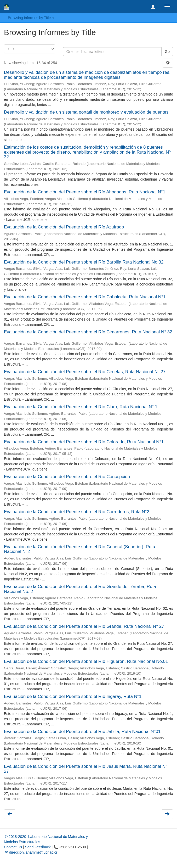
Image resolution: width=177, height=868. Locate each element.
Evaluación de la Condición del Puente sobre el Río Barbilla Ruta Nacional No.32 (84, 262)
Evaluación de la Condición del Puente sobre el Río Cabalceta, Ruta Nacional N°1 (85, 297)
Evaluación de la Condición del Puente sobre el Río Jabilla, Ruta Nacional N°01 (82, 732)
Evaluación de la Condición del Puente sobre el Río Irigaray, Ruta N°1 (73, 696)
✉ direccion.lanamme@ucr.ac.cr (31, 852)
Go (167, 52)
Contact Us (13, 847)
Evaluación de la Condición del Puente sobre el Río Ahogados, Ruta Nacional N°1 (85, 192)
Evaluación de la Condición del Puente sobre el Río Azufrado (64, 227)
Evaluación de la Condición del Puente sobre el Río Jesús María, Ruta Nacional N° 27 (86, 769)
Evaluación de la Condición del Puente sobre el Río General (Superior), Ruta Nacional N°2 (79, 549)
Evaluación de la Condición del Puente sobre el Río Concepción (67, 477)
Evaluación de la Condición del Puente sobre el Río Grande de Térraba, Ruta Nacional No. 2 (80, 589)
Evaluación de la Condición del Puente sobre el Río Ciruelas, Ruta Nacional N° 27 (85, 372)
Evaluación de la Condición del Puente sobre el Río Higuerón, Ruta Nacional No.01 (86, 661)
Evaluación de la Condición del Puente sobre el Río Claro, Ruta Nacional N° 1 (81, 407)
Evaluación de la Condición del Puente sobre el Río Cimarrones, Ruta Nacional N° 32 (88, 332)
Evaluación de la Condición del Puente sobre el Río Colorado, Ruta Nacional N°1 (84, 442)
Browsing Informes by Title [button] (31, 18)
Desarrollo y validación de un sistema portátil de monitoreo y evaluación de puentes (86, 112)
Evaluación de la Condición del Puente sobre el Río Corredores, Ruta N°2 (77, 512)
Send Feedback (38, 847)
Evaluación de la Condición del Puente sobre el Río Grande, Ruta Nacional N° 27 (84, 626)
